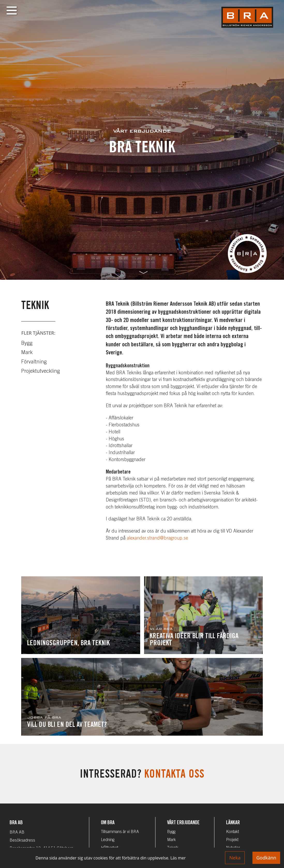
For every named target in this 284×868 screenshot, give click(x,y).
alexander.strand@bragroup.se (157, 539)
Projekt (232, 840)
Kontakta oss (174, 775)
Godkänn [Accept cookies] (266, 858)
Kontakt (233, 832)
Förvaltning (34, 362)
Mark (27, 353)
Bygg (27, 344)
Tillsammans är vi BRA (120, 832)
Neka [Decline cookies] (235, 858)
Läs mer (178, 858)
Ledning (108, 840)
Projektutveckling (41, 372)
